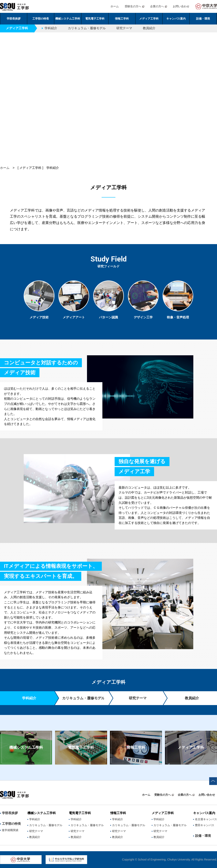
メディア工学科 (191, 747)
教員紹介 (149, 28)
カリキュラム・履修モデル (87, 28)
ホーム (115, 6)
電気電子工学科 (81, 747)
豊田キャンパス (205, 825)
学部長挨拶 (14, 19)
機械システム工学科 (26, 747)
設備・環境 (203, 19)
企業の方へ (157, 6)
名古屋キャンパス (206, 819)
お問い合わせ (181, 6)
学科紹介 (51, 28)
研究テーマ (124, 28)
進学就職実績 (10, 830)
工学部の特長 (11, 824)
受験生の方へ (133, 6)
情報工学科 (136, 747)
